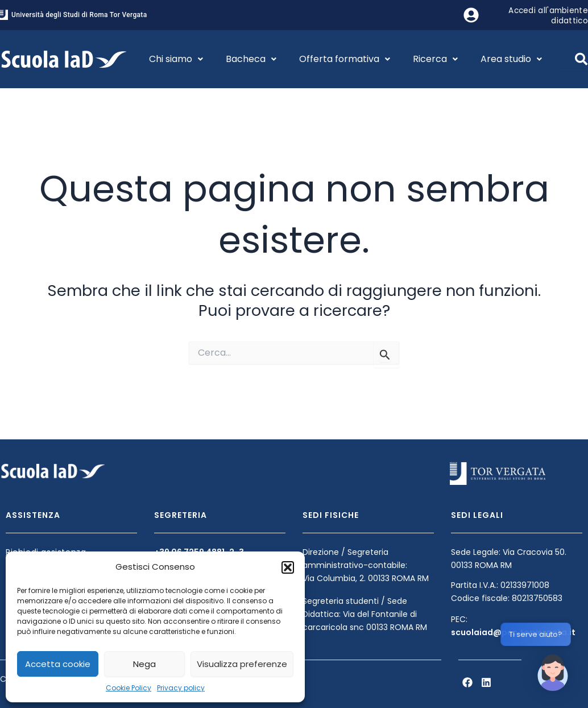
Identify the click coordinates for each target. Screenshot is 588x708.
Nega (144, 664)
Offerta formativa (345, 59)
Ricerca (435, 59)
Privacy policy (181, 688)
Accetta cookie (58, 664)
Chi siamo (176, 59)
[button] (288, 567)
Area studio (511, 59)
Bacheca (251, 59)
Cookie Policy (129, 688)
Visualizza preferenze (242, 664)
